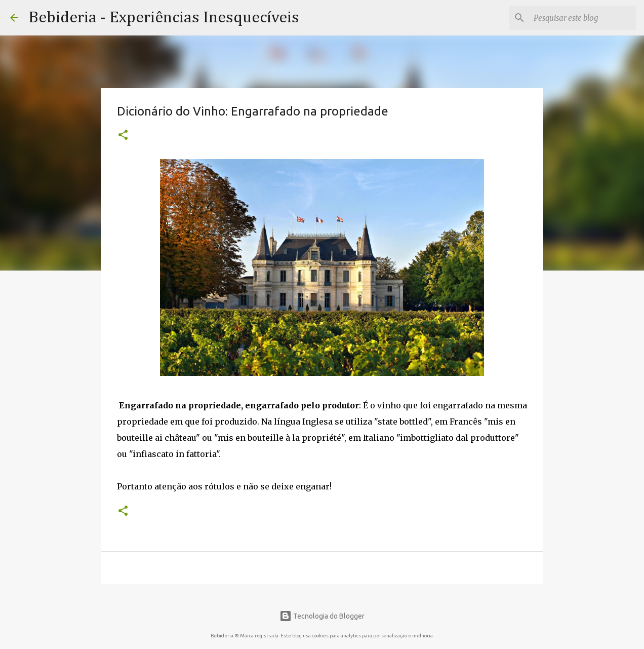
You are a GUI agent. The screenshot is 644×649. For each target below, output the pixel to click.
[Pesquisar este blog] (583, 18)
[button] (123, 136)
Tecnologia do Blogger (322, 616)
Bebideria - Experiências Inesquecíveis (164, 18)
